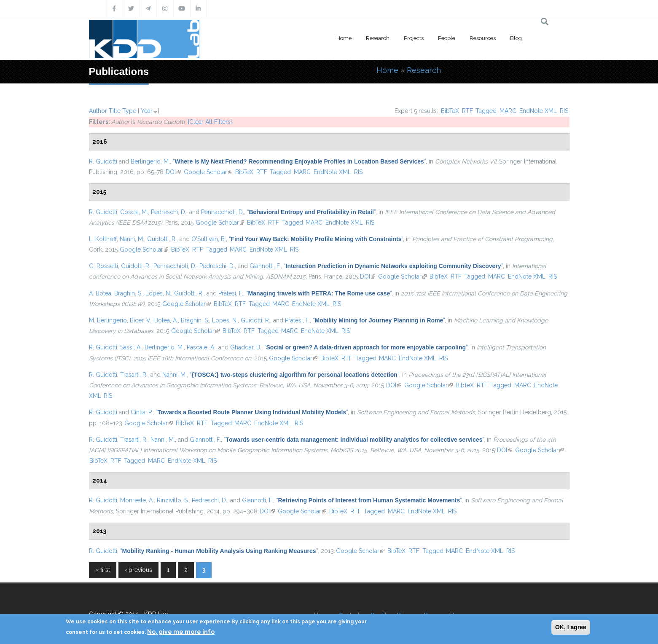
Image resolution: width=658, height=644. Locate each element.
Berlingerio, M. (150, 161)
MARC (508, 111)
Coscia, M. (134, 212)
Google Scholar (208, 172)
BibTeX (450, 111)
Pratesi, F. (231, 293)
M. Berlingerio (108, 320)
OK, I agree (571, 627)
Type (129, 111)
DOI (173, 172)
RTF (467, 111)
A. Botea (100, 293)
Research (378, 38)
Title (115, 111)
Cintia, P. (142, 412)
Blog (516, 38)
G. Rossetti (103, 266)
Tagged (486, 111)
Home (344, 38)
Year (147, 111)
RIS (564, 111)
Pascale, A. (201, 347)
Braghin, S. (128, 293)
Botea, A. (166, 320)
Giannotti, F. (265, 266)
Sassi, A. (131, 347)
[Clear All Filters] (210, 122)
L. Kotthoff (103, 239)
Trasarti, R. (134, 375)
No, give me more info (181, 632)
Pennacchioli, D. (223, 212)
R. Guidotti (103, 161)
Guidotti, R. (162, 239)
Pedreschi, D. (169, 212)
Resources (483, 38)
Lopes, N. (158, 293)
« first (103, 570)
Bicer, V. (141, 320)
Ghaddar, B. (246, 347)
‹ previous (138, 570)
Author (98, 111)
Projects (414, 38)
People (447, 38)
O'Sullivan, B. (209, 239)
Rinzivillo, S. (173, 500)
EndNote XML (538, 111)
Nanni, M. (132, 239)
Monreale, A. (137, 500)
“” (299, 161)
